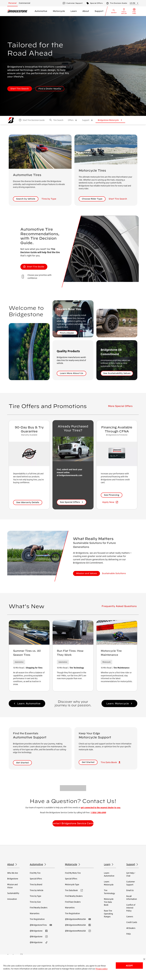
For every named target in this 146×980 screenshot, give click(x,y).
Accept (129, 966)
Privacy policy (102, 969)
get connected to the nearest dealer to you (100, 807)
